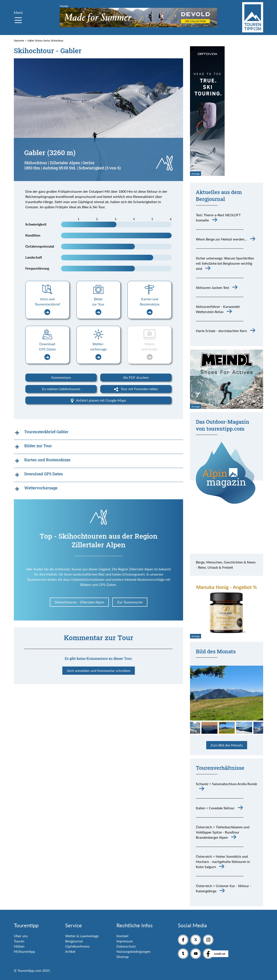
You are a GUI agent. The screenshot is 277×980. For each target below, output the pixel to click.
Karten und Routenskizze (150, 306)
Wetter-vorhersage (98, 351)
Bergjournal (74, 941)
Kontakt (122, 936)
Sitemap (123, 957)
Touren (19, 941)
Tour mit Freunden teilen (136, 389)
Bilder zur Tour (98, 306)
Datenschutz (126, 946)
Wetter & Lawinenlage (82, 936)
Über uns (21, 936)
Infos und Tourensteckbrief (47, 306)
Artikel (70, 951)
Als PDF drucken (136, 377)
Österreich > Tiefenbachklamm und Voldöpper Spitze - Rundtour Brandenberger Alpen (223, 832)
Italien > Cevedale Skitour (215, 808)
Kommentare (61, 377)
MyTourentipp (24, 951)
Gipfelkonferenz (77, 946)
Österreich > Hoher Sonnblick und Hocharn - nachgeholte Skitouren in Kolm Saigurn (223, 861)
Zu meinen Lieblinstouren (61, 389)
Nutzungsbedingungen (133, 951)
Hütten (19, 946)
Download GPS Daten (47, 351)
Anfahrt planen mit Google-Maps (98, 401)
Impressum (125, 941)
